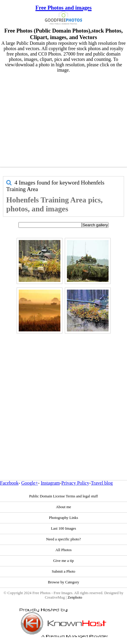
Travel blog (102, 483)
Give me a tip (63, 561)
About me (63, 507)
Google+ (30, 483)
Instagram (50, 483)
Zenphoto (75, 597)
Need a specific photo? (63, 539)
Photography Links (64, 518)
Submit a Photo (63, 571)
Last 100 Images (63, 528)
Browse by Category (63, 582)
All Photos (63, 550)
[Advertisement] (62, 118)
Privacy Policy (75, 483)
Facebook (9, 483)
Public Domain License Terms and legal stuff (63, 496)
